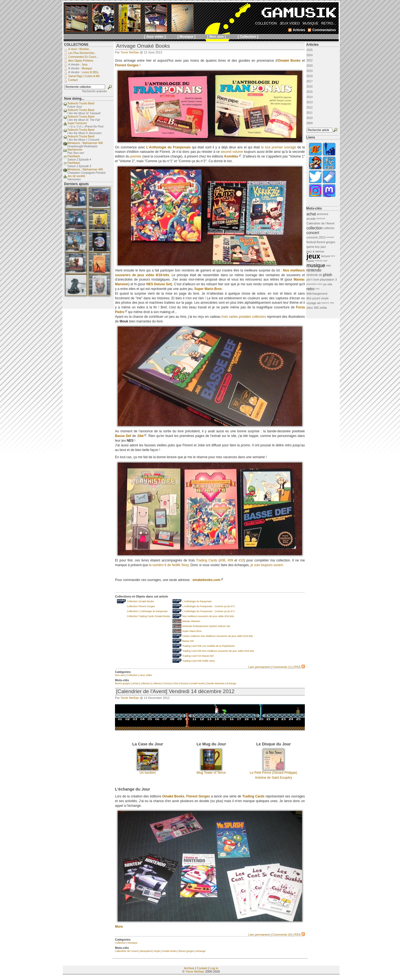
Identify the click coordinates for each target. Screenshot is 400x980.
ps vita (328, 284)
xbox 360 (313, 308)
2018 (309, 76)
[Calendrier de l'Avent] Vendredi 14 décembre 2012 (175, 691)
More (119, 927)
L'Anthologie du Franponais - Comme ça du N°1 (209, 611)
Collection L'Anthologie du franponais (147, 611)
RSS (300, 667)
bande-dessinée (216, 683)
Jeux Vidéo (146, 675)
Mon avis (120, 675)
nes (328, 265)
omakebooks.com (206, 580)
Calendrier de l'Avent (126, 951)
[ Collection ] (248, 37)
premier (136, 156)
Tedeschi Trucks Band (81, 103)
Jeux (85, 65)
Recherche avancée (94, 91)
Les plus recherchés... (82, 53)
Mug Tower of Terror (211, 773)
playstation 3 (328, 279)
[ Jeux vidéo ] (155, 37)
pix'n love (313, 279)
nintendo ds (314, 275)
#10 (241, 560)
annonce (322, 214)
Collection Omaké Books (140, 601)
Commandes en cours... (83, 57)
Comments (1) (282, 667)
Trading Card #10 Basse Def (198, 656)
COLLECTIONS (76, 45)
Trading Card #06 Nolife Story (199, 661)
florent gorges (123, 683)
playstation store (314, 284)
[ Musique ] (186, 37)
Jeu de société (76, 176)
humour (168, 683)
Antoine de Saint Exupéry (273, 778)
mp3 (325, 261)
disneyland (146, 951)
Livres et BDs (90, 72)
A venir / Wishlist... (80, 49)
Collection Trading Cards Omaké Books (149, 616)
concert (313, 233)
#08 (223, 560)
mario (310, 261)
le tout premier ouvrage (279, 147)
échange (231, 683)
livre (176, 683)
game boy (313, 247)
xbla (332, 303)
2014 (309, 97)
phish (328, 275)
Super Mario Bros (192, 631)
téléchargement (317, 294)
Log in (214, 968)
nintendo (314, 270)
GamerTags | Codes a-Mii (84, 76)
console (330, 237)
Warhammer (75, 150)
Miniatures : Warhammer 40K (85, 143)
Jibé (140, 436)
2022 (309, 60)
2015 (309, 92)
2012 (309, 108)
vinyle (157, 951)
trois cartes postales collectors (244, 317)
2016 (309, 87)
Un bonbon (148, 773)
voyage (311, 303)
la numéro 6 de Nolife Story (169, 565)
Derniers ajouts (76, 184)
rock (317, 289)
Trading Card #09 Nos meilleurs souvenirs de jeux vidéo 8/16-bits (218, 651)
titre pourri (313, 298)
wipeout (325, 303)
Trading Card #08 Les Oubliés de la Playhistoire (209, 646)
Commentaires (324, 30)
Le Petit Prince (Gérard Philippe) (274, 773)
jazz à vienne (315, 251)
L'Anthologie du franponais (197, 601)
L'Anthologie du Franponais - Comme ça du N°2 (209, 606)
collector (157, 683)
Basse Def (188, 641)
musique (316, 265)
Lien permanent (259, 667)
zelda (323, 308)
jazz (323, 247)
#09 (230, 560)
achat (135, 683)
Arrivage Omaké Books (143, 46)
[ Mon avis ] (217, 37)
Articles (312, 45)
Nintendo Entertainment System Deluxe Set (206, 626)
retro (310, 289)
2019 (309, 71)
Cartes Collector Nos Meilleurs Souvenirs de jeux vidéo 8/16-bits (218, 636)
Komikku (231, 156)
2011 (309, 113)
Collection (132, 675)
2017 (309, 81)
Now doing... (74, 99)
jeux (313, 256)
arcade (311, 219)
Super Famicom (77, 123)
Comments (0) (282, 935)
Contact (202, 968)
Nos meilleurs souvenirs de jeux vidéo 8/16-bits (208, 616)
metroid (319, 261)
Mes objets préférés (81, 61)
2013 (309, 102)
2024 (309, 55)
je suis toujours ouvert (267, 565)
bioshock (321, 218)
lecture (184, 683)
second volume (232, 152)
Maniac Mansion (191, 621)
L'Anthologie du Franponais (169, 147)
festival (311, 242)
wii (319, 303)
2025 (309, 50)
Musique (133, 943)
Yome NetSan (130, 52)
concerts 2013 (316, 237)
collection (146, 683)
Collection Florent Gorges (141, 606)
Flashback (74, 156)
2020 (309, 66)
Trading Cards (207, 560)
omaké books (198, 683)
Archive (189, 968)
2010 (309, 118)
